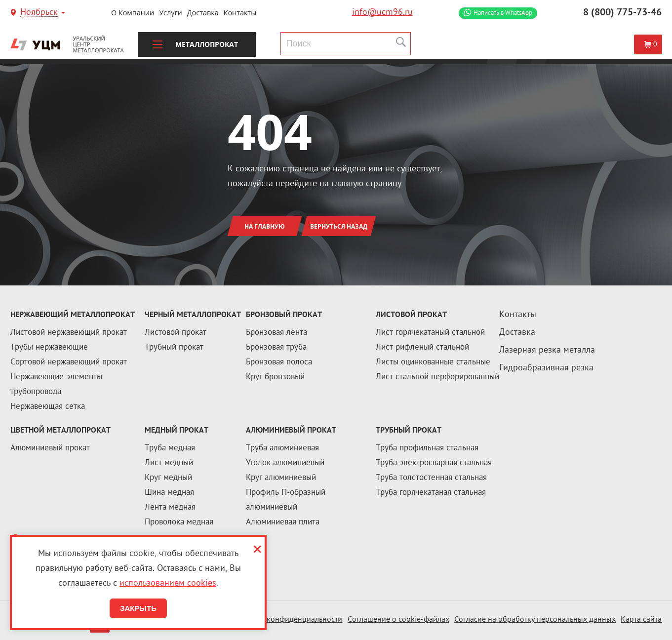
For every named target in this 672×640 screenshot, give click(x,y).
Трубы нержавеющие (49, 348)
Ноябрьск (39, 13)
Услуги (171, 13)
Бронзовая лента (277, 333)
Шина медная (169, 493)
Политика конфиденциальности (287, 620)
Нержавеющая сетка (48, 407)
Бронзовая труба (276, 348)
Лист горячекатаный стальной (430, 333)
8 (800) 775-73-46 (622, 13)
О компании (133, 13)
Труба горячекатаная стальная (431, 493)
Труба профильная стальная (427, 448)
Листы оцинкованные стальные (433, 362)
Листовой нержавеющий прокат (69, 333)
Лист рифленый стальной (422, 348)
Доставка (203, 13)
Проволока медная (179, 522)
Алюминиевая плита (283, 522)
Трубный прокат (174, 348)
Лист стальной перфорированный (437, 377)
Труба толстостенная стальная (431, 478)
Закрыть (138, 608)
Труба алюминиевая (282, 448)
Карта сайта (641, 620)
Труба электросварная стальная (434, 463)
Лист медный (169, 463)
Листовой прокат (176, 333)
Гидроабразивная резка (546, 368)
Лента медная (170, 508)
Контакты (240, 13)
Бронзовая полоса (279, 362)
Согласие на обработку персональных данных (535, 620)
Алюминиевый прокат (50, 448)
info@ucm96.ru (382, 13)
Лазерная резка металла (547, 350)
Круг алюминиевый (281, 478)
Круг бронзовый (275, 377)
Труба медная (170, 448)
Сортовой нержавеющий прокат (69, 362)
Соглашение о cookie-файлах (398, 620)
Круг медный (168, 478)
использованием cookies (168, 583)
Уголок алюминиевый (285, 463)
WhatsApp (503, 13)
